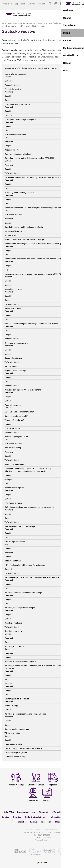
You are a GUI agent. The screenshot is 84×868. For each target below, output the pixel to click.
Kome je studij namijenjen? (16, 752)
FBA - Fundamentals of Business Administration (25, 565)
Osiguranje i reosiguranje (15, 371)
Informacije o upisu (13, 428)
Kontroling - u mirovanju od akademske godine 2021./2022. (30, 158)
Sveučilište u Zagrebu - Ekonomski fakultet (19, 15)
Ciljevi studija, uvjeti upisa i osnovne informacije (25, 471)
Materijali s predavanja (14, 464)
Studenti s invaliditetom (35, 817)
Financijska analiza (13, 89)
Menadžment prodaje (13, 289)
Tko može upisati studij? (15, 757)
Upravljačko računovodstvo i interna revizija (23, 593)
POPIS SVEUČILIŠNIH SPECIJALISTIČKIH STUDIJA (62, 23)
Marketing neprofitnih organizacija (19, 193)
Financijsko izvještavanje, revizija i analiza (22, 119)
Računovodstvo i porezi (14, 488)
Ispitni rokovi (10, 235)
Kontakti (42, 4)
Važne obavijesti (12, 85)
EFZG (4, 23)
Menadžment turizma (13, 308)
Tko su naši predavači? (14, 420)
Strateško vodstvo (39, 26)
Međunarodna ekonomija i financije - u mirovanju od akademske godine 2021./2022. (40, 244)
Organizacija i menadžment (16, 343)
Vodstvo (8, 684)
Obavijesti (9, 480)
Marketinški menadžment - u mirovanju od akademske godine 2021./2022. (36, 208)
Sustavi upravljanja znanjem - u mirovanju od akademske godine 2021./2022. (37, 577)
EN (81, 7)
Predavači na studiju (13, 744)
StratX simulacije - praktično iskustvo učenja (24, 227)
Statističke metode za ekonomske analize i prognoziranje (29, 507)
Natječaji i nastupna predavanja (64, 817)
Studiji (10, 23)
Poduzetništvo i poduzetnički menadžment (23, 390)
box (6, 270)
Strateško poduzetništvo (15, 542)
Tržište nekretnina (12, 733)
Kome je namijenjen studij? (16, 416)
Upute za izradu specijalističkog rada (20, 662)
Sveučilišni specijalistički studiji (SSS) (28, 23)
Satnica (8, 557)
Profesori (8, 277)
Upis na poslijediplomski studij (18, 154)
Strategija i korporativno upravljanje (20, 526)
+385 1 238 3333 (44, 835)
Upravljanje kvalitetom (14, 646)
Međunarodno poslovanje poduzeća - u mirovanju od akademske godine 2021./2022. (40, 259)
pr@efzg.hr (45, 840)
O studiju (8, 544)
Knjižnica (17, 817)
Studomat (43, 812)
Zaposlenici (20, 4)
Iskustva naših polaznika (15, 231)
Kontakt (8, 81)
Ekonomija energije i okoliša (17, 699)
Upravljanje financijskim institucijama (21, 608)
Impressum (46, 822)
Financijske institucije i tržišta (17, 104)
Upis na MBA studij (13, 448)
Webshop (8, 4)
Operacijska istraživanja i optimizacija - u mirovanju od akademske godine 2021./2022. (41, 324)
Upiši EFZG (9, 812)
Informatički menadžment (15, 135)
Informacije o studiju (13, 215)
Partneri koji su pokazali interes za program (23, 748)
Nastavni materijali (13, 561)
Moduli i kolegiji (11, 706)
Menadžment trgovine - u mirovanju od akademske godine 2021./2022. (34, 274)
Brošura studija (11, 366)
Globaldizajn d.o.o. (42, 863)
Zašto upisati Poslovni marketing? (19, 412)
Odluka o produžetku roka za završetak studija (24, 239)
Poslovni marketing (13, 405)
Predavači (9, 92)
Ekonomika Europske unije (16, 74)
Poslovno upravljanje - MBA (13, 26)
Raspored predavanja (13, 358)
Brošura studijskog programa (17, 729)
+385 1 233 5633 (44, 837)
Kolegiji (28, 26)
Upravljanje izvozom (13, 631)
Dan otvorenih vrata (26, 812)
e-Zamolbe (57, 812)
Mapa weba (61, 822)
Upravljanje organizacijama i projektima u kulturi (25, 714)
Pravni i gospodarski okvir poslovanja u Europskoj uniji (28, 468)
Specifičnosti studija (13, 623)
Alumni (32, 4)
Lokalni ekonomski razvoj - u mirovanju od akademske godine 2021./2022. (36, 177)
